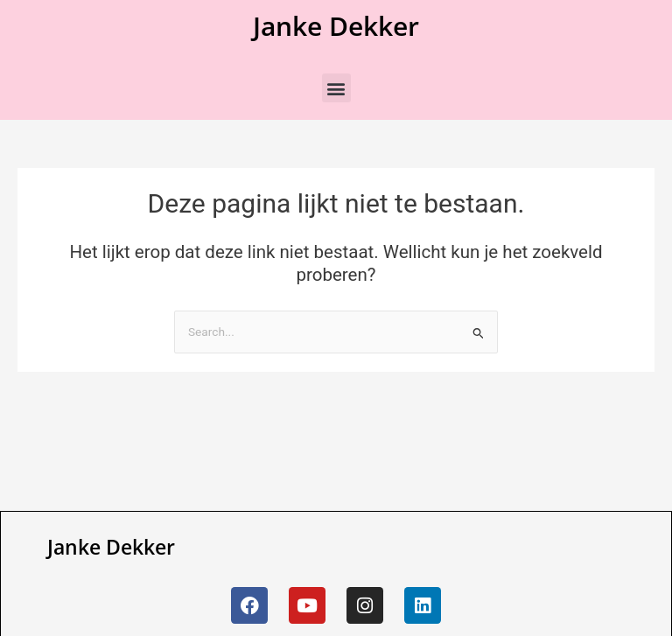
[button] (336, 88)
